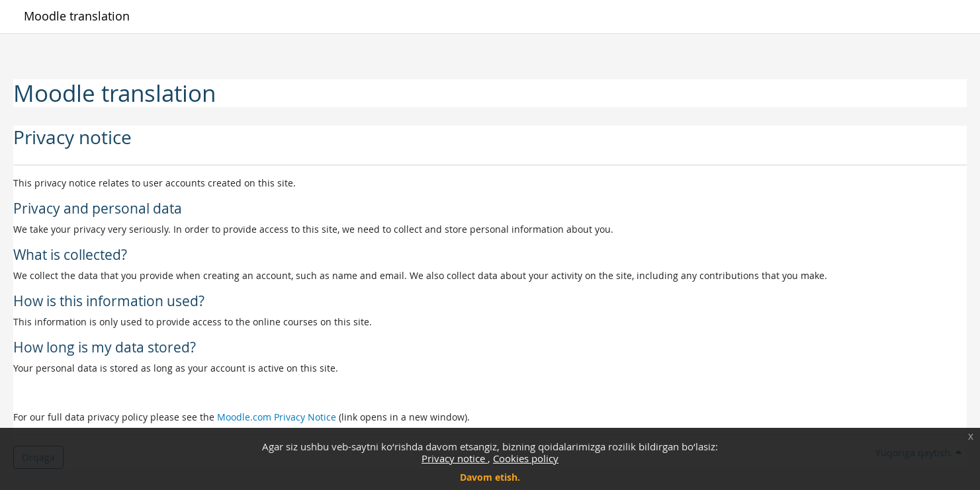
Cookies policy (526, 458)
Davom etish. (490, 477)
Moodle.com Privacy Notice (277, 417)
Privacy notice (455, 458)
